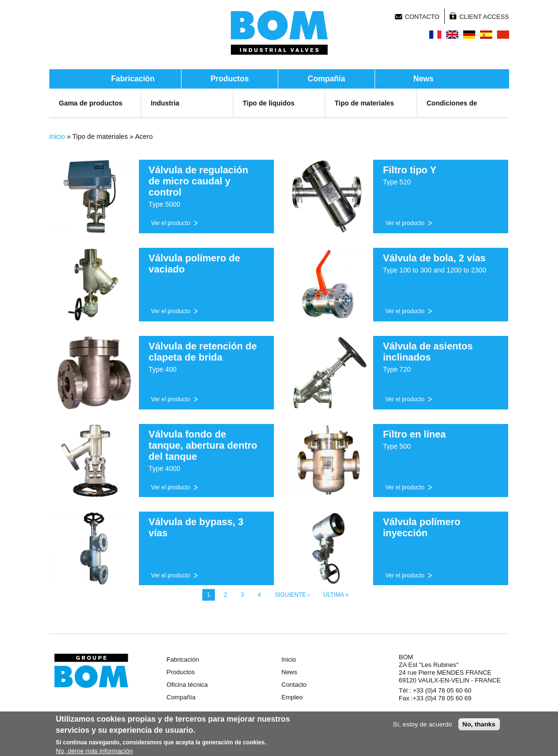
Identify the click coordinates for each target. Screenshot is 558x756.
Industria (165, 103)
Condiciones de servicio (452, 113)
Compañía (326, 79)
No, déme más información (94, 752)
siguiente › (292, 595)
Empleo (292, 697)
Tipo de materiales (365, 103)
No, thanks (479, 725)
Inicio (57, 136)
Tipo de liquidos (269, 103)
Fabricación (133, 79)
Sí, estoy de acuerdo (422, 725)
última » (336, 595)
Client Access (484, 17)
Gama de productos (91, 103)
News (423, 79)
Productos (230, 79)
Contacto (422, 17)
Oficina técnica (187, 685)
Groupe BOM (91, 671)
